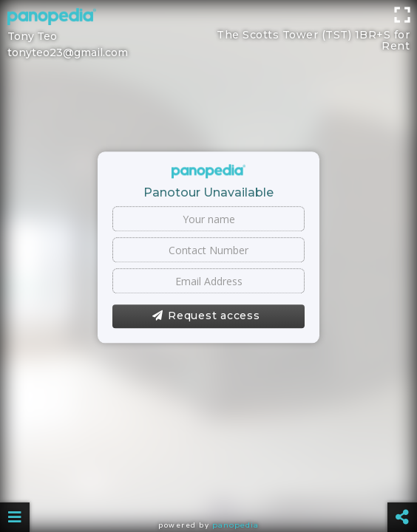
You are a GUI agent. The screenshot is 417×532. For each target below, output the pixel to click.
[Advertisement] (208, 33)
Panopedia (235, 525)
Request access (206, 316)
